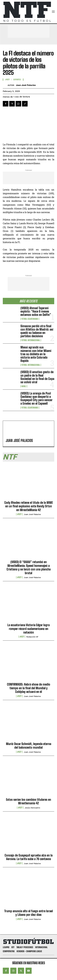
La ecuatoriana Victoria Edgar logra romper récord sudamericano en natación (28, 629)
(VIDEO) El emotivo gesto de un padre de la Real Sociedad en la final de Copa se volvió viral (37, 377)
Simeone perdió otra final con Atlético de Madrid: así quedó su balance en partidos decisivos (37, 331)
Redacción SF (32, 637)
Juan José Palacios (26, 85)
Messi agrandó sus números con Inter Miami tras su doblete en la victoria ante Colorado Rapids (36, 354)
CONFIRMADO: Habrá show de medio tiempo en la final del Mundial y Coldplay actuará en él (29, 688)
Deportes (17, 80)
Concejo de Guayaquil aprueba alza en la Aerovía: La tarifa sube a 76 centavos (29, 857)
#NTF (8, 80)
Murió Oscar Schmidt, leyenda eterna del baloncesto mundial (29, 746)
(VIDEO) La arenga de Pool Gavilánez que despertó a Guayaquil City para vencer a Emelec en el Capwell (37, 398)
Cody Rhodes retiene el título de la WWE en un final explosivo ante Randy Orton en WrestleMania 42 (29, 506)
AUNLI (24, 386)
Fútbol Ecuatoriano (30, 319)
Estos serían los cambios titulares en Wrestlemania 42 (28, 801)
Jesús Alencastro (32, 808)
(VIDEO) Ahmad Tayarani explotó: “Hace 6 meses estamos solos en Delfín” (36, 311)
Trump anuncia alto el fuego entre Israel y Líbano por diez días (29, 913)
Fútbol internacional (31, 340)
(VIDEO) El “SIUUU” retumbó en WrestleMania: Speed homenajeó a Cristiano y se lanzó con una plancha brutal (29, 567)
